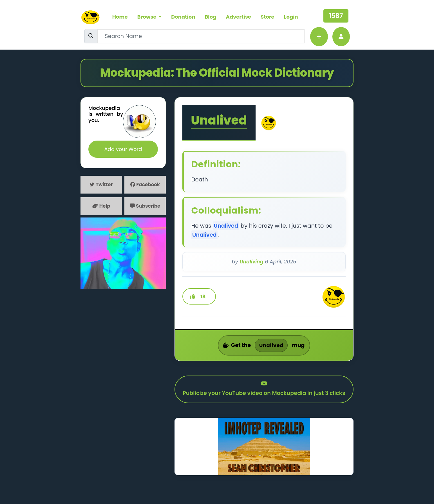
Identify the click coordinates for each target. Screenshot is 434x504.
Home (120, 17)
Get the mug (264, 348)
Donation (183, 17)
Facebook (145, 185)
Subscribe (145, 207)
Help (101, 207)
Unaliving (251, 263)
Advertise (239, 17)
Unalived (220, 122)
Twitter (101, 185)
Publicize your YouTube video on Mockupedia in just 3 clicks (264, 397)
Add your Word (123, 149)
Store (268, 17)
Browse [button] (147, 17)
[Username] (201, 36)
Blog (211, 17)
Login (291, 17)
